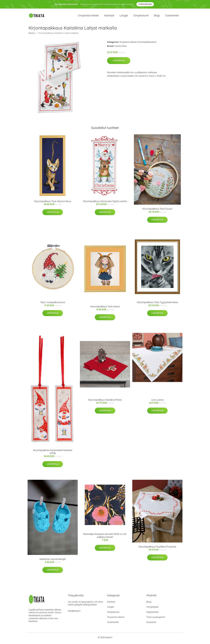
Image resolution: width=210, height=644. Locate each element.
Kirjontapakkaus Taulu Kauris (105, 308)
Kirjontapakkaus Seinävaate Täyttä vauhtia (105, 203)
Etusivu (32, 35)
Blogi (157, 16)
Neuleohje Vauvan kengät (53, 561)
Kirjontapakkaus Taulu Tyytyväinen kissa (157, 304)
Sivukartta (151, 624)
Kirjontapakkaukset (147, 44)
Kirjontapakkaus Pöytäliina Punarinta (157, 549)
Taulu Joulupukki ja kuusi (53, 304)
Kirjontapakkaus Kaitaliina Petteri (105, 402)
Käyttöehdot (152, 614)
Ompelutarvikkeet (88, 16)
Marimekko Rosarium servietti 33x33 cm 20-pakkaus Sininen (105, 537)
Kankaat (109, 16)
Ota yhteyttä (152, 609)
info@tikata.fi (74, 613)
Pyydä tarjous (145, 4)
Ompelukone (141, 16)
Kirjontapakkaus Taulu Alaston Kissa (53, 203)
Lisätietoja (119, 62)
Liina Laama (157, 402)
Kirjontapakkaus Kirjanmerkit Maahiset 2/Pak (53, 454)
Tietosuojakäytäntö (156, 619)
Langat (124, 16)
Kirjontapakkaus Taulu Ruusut (157, 211)
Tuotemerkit (172, 16)
